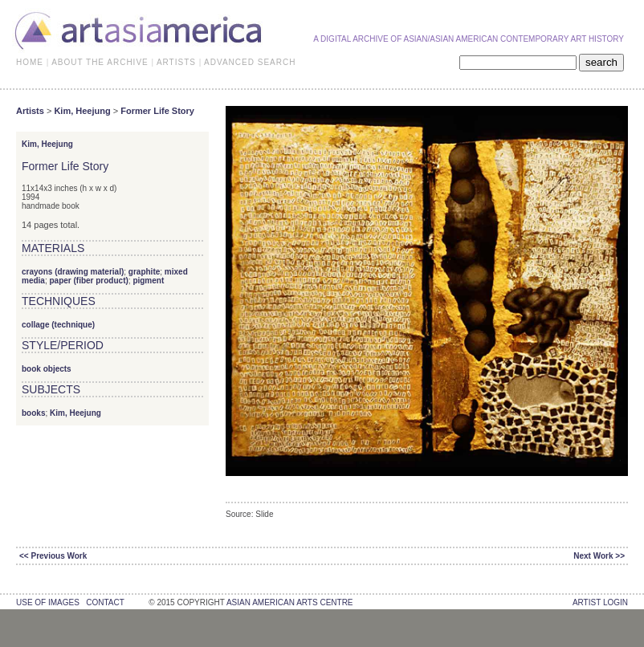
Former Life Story (157, 111)
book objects (47, 369)
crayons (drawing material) (73, 272)
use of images (48, 602)
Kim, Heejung (82, 111)
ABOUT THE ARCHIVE (100, 62)
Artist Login (600, 602)
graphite (144, 272)
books (33, 413)
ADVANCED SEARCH (250, 62)
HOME (30, 62)
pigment (148, 281)
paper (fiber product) (88, 281)
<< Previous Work (53, 556)
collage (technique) (58, 325)
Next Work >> (599, 556)
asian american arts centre (290, 602)
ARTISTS (176, 62)
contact (105, 602)
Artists (30, 111)
